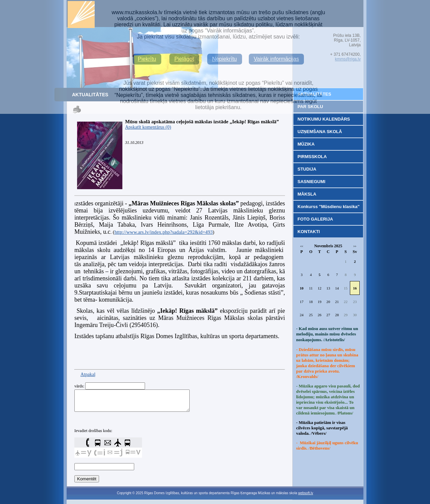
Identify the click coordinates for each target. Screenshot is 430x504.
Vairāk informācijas (277, 59)
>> (355, 246)
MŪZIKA (306, 144)
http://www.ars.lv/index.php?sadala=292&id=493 (164, 232)
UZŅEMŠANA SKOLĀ (320, 132)
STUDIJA (307, 169)
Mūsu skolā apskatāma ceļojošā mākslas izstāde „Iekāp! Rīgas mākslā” (202, 122)
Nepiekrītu (225, 59)
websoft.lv (306, 497)
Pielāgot (184, 59)
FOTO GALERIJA (315, 219)
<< (302, 246)
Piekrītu (147, 59)
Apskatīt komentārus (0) (148, 127)
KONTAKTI (309, 232)
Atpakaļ (88, 374)
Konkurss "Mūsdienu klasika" (329, 207)
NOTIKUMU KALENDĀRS (324, 119)
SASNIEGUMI (311, 182)
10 (302, 288)
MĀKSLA (307, 194)
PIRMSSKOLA (312, 157)
